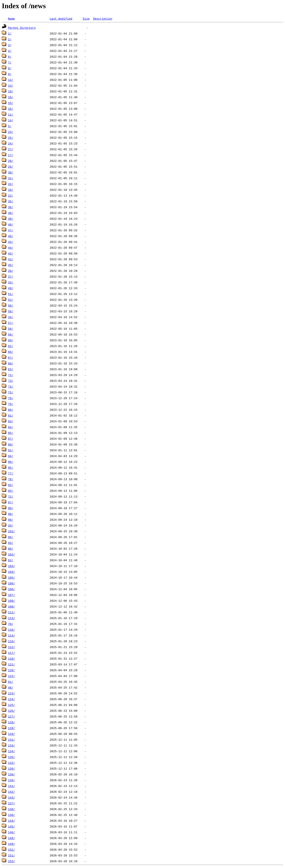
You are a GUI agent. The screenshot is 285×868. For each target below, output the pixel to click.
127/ (11, 716)
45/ (11, 265)
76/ (11, 398)
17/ (11, 155)
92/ (11, 485)
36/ (11, 207)
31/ (11, 178)
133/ (11, 745)
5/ (10, 126)
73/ (11, 381)
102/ (11, 554)
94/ (11, 456)
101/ (11, 531)
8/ (10, 68)
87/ (11, 439)
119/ (11, 734)
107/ (11, 595)
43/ (11, 242)
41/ (11, 259)
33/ (11, 282)
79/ (11, 404)
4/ (10, 51)
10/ (11, 97)
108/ (11, 606)
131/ (11, 740)
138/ (11, 774)
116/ (11, 641)
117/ (11, 653)
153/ (11, 861)
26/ (11, 525)
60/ (11, 340)
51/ (11, 294)
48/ (11, 687)
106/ (11, 589)
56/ (11, 311)
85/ (11, 433)
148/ (11, 838)
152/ (11, 850)
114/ (11, 635)
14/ (11, 120)
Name (11, 18)
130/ (11, 815)
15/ (11, 103)
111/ (11, 612)
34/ (11, 317)
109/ (11, 601)
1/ (10, 33)
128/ (11, 722)
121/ (11, 664)
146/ (11, 832)
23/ (11, 132)
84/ (11, 427)
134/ (11, 751)
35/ (11, 201)
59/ (11, 334)
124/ (11, 699)
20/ (11, 271)
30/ (11, 172)
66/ (11, 352)
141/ (11, 786)
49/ (11, 288)
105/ (11, 577)
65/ (11, 491)
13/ (11, 85)
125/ (11, 705)
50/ (11, 305)
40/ (11, 224)
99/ (11, 520)
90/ (11, 508)
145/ (11, 826)
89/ (11, 444)
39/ (11, 219)
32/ (11, 184)
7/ (10, 62)
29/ (11, 167)
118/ (11, 659)
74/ (11, 386)
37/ (11, 276)
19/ (11, 91)
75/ (11, 392)
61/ (11, 682)
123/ (11, 693)
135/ (11, 757)
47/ (11, 230)
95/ (11, 468)
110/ (11, 630)
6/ (10, 57)
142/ (11, 792)
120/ (11, 670)
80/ (11, 410)
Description (103, 18)
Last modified (61, 18)
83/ (11, 421)
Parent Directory (22, 28)
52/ (11, 300)
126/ (11, 711)
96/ (11, 462)
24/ (11, 143)
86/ (11, 537)
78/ (11, 479)
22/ (11, 195)
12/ (11, 80)
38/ (11, 213)
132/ (11, 763)
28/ (11, 161)
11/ (11, 114)
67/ (11, 358)
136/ (11, 768)
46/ (11, 236)
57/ (11, 323)
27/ (11, 149)
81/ (11, 415)
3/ (10, 45)
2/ (10, 39)
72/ (11, 496)
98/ (11, 514)
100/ (11, 583)
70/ (11, 624)
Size (86, 18)
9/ (10, 74)
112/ (11, 647)
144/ (11, 821)
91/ (11, 450)
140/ (11, 809)
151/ (11, 855)
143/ (11, 797)
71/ (11, 375)
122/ (11, 676)
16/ (11, 109)
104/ (11, 572)
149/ (11, 844)
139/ (11, 780)
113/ (11, 618)
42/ (11, 253)
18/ (11, 190)
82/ (11, 560)
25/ (11, 138)
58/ (11, 329)
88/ (11, 549)
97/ (11, 502)
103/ (11, 566)
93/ (11, 543)
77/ (11, 473)
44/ (11, 248)
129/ (11, 728)
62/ (11, 346)
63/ (11, 369)
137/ (11, 803)
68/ (11, 363)
